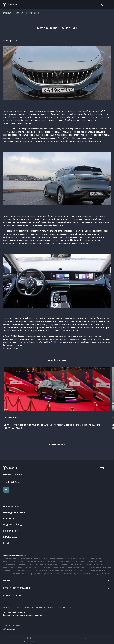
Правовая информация (14, 612)
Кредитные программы (16, 588)
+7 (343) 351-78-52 (11, 482)
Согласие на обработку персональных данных (25, 615)
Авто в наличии (12, 506)
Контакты (9, 519)
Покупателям (11, 531)
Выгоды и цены (12, 596)
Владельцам (10, 537)
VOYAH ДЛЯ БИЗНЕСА (14, 512)
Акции (85, 639)
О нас (6, 543)
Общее (7, 580)
